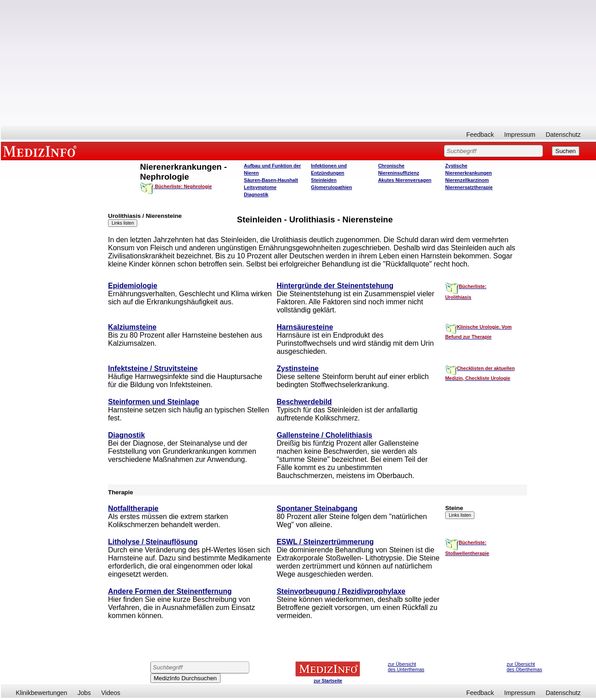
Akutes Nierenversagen (405, 180)
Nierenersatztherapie (469, 187)
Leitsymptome (260, 187)
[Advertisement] (298, 63)
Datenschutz (563, 135)
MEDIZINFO (41, 151)
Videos (111, 693)
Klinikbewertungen (41, 693)
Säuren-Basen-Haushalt (271, 180)
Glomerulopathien (332, 187)
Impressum (520, 135)
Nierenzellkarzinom (467, 180)
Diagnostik (256, 194)
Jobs (84, 693)
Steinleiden (324, 180)
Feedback (480, 135)
